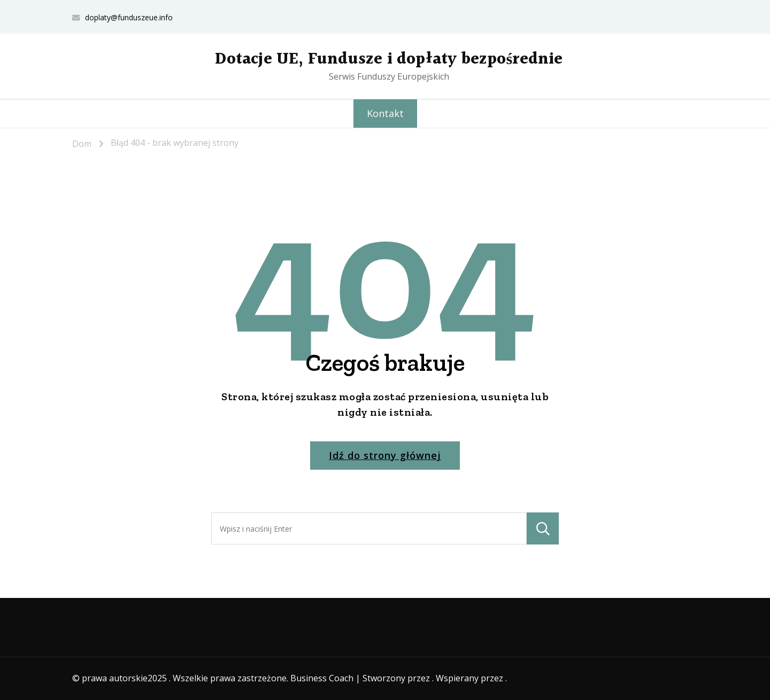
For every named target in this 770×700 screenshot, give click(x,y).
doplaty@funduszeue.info (129, 17)
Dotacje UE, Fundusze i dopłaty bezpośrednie (389, 59)
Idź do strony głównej (385, 455)
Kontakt (385, 113)
